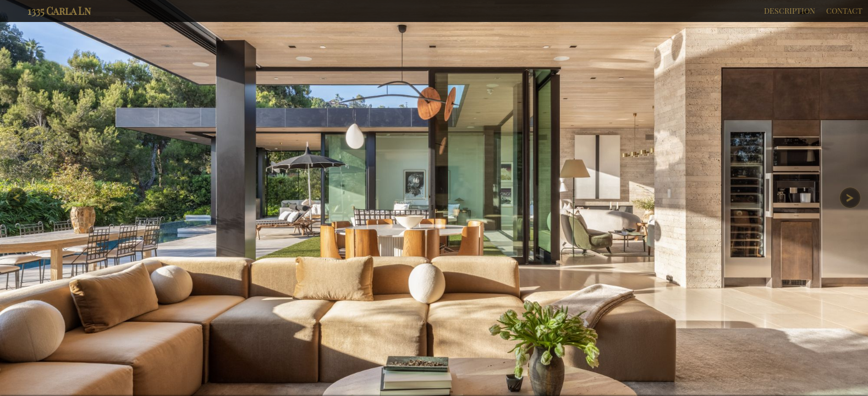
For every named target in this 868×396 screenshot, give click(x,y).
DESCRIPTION (790, 11)
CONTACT (844, 11)
